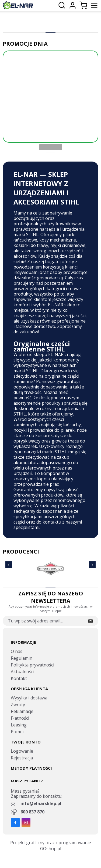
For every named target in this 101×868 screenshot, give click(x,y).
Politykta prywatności (32, 665)
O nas (17, 651)
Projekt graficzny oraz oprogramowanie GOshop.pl (51, 846)
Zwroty (18, 705)
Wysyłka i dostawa (29, 698)
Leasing (19, 725)
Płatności (20, 718)
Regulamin (22, 658)
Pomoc (18, 732)
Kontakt (19, 678)
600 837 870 (32, 812)
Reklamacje (22, 711)
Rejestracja (22, 758)
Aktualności (22, 672)
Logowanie (22, 751)
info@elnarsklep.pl (41, 803)
